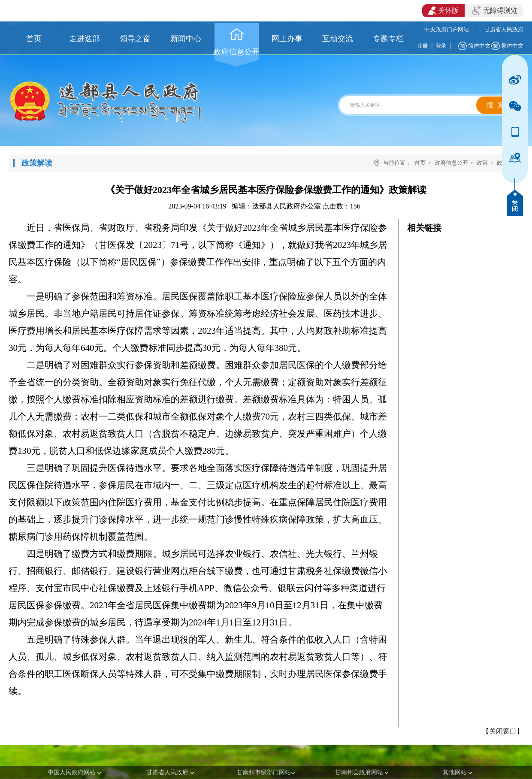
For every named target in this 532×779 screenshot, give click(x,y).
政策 (482, 163)
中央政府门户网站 (447, 29)
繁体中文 (512, 46)
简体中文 (479, 46)
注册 (423, 46)
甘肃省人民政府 (504, 29)
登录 (441, 46)
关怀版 (443, 11)
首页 (420, 163)
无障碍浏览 (495, 11)
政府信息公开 (451, 163)
